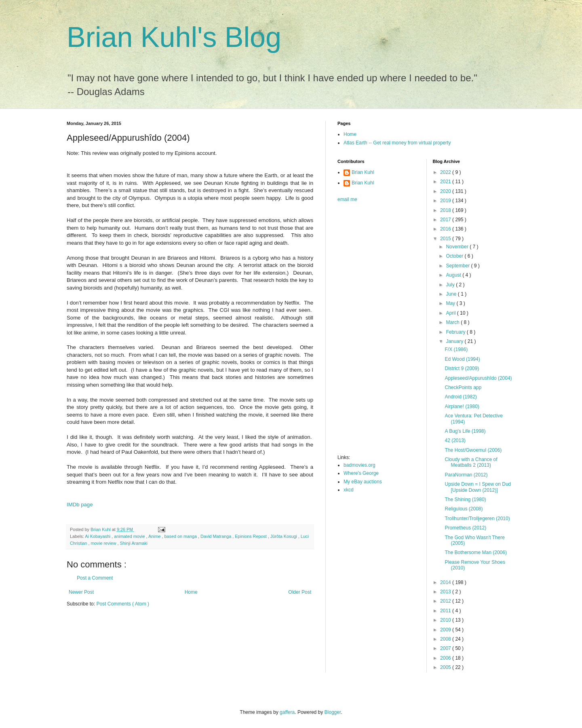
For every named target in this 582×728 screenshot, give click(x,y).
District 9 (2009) (462, 368)
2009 (446, 630)
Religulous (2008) (464, 509)
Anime (155, 536)
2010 (446, 620)
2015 (446, 239)
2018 (446, 210)
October (455, 256)
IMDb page (80, 505)
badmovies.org (360, 465)
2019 (446, 201)
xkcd (349, 490)
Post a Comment (95, 578)
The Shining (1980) (465, 499)
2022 (446, 172)
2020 (446, 191)
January (455, 341)
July (451, 285)
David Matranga (216, 536)
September (458, 266)
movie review (104, 543)
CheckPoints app (463, 387)
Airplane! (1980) (462, 406)
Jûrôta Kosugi (284, 536)
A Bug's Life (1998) (465, 431)
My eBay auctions (363, 482)
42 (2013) (455, 440)
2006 (446, 658)
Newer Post (81, 592)
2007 (446, 648)
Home (191, 592)
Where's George (361, 473)
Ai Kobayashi (98, 536)
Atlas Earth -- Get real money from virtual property (397, 143)
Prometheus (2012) (465, 528)
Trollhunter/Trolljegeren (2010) (477, 518)
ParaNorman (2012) (466, 475)
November (458, 247)
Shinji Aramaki (134, 543)
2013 (446, 592)
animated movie (130, 536)
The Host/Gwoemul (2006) (473, 450)
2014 (446, 582)
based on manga (181, 536)
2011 (446, 611)
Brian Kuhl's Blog (174, 37)
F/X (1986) (456, 349)
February (456, 332)
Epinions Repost (251, 536)
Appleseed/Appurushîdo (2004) (478, 378)
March (453, 322)
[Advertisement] (370, 331)
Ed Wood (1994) (462, 359)
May (451, 303)
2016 (446, 229)
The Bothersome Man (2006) (476, 552)
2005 (446, 667)
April (451, 313)
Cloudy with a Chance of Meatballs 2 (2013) (471, 462)
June (452, 294)
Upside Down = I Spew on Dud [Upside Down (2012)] (478, 487)
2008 (446, 639)
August (454, 275)
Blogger (333, 712)
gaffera (287, 712)
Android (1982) (461, 397)
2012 (446, 601)
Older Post (300, 592)
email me (347, 199)
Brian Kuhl (363, 172)
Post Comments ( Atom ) (123, 604)
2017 (446, 220)
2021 (446, 182)
